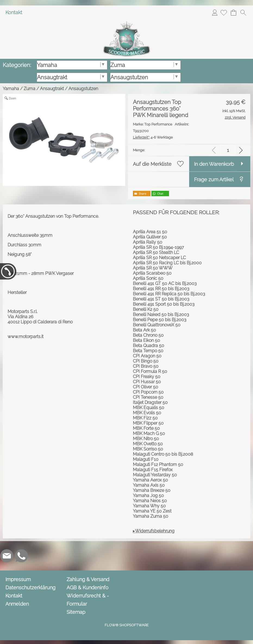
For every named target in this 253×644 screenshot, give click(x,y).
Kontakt (14, 12)
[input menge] (228, 150)
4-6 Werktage (153, 137)
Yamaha (11, 89)
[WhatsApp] (21, 556)
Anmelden (215, 12)
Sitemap (76, 612)
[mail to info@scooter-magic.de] (7, 556)
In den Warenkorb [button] (214, 164)
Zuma (29, 89)
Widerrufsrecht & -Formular (88, 600)
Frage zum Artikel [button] (214, 180)
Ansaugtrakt (52, 89)
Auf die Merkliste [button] (152, 164)
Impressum (18, 579)
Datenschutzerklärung (30, 588)
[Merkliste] (224, 13)
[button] (243, 13)
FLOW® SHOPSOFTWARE (127, 625)
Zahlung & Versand (88, 579)
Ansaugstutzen (83, 89)
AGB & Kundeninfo (88, 588)
